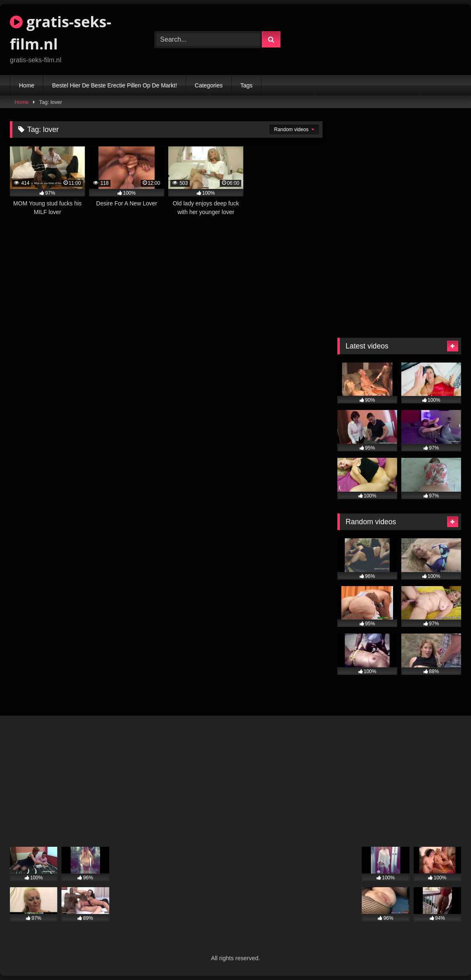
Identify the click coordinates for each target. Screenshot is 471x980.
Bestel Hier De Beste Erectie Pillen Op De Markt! (114, 85)
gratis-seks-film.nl (61, 33)
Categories (209, 85)
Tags (247, 85)
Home (27, 85)
